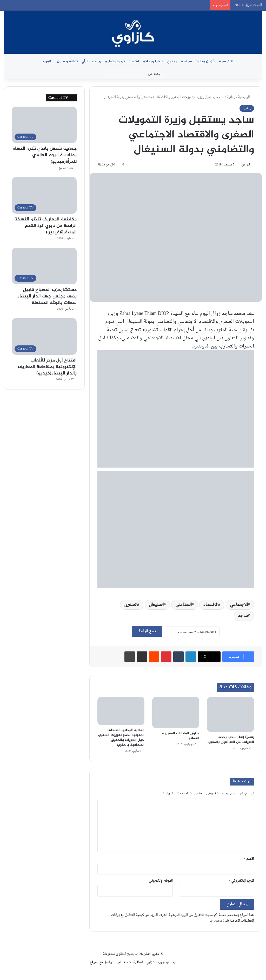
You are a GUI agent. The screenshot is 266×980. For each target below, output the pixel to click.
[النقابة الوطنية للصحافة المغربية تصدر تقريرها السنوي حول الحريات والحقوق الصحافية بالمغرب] (121, 711)
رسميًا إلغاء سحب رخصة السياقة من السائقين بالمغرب (231, 740)
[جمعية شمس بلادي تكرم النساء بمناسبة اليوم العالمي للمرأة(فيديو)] (44, 125)
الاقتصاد (211, 605)
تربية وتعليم (115, 61)
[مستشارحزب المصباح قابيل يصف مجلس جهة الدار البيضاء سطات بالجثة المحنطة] (44, 266)
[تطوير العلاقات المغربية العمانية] (176, 713)
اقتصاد (134, 61)
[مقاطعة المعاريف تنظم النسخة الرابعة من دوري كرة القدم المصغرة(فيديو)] (44, 195)
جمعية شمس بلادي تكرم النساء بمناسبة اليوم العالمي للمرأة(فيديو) (45, 155)
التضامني (184, 605)
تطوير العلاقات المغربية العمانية (181, 736)
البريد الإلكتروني (242, 881)
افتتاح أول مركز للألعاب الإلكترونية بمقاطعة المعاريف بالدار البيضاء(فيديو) (47, 367)
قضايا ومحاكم (153, 61)
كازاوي (246, 165)
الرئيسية (226, 61)
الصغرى (131, 605)
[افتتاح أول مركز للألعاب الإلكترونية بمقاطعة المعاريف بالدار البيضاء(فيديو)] (44, 336)
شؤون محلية (205, 61)
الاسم (249, 859)
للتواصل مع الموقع (103, 962)
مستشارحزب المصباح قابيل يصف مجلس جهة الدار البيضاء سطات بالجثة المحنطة (47, 296)
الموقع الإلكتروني (161, 881)
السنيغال (156, 605)
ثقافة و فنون (67, 61)
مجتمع (172, 61)
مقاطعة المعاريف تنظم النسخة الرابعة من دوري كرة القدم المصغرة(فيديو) (45, 226)
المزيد (47, 61)
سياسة (186, 61)
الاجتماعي (239, 605)
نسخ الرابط (147, 631)
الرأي (85, 61)
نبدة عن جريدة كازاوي (161, 962)
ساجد (243, 616)
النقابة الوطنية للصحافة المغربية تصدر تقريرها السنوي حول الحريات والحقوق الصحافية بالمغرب (121, 738)
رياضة (97, 61)
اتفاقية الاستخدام (131, 962)
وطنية (231, 97)
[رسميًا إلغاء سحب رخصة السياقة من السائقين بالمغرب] (231, 714)
